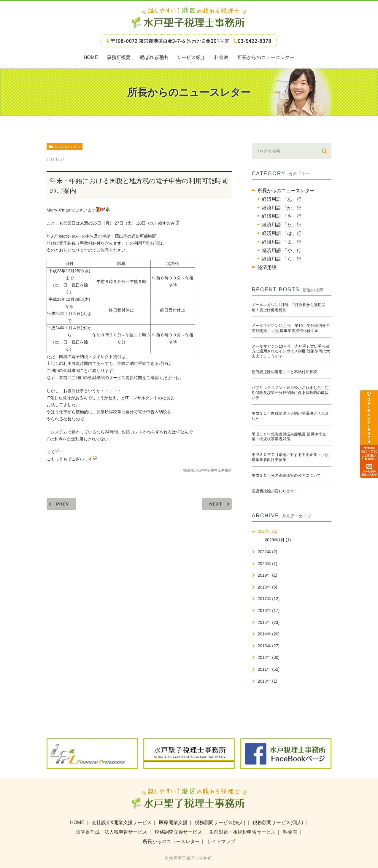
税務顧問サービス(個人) (278, 822)
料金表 (290, 832)
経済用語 (267, 267)
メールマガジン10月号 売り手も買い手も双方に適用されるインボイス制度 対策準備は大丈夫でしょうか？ (291, 351)
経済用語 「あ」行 (282, 199)
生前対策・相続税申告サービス (242, 832)
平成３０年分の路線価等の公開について (286, 475)
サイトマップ (221, 841)
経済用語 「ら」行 (282, 259)
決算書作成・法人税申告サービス (112, 832)
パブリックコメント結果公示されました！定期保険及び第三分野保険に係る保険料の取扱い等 (290, 393)
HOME (77, 822)
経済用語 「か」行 (282, 208)
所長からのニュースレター (286, 191)
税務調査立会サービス (178, 832)
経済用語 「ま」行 (282, 242)
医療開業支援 (173, 822)
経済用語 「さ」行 (282, 216)
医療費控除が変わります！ (275, 491)
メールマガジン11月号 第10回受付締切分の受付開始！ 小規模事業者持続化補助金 (291, 328)
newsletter (68, 147)
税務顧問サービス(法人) (220, 822)
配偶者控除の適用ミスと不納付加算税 (284, 372)
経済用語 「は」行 (282, 233)
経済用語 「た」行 (282, 225)
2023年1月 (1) (278, 540)
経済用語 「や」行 (282, 251)
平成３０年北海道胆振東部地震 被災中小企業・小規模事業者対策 (289, 437)
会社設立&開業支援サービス (122, 822)
